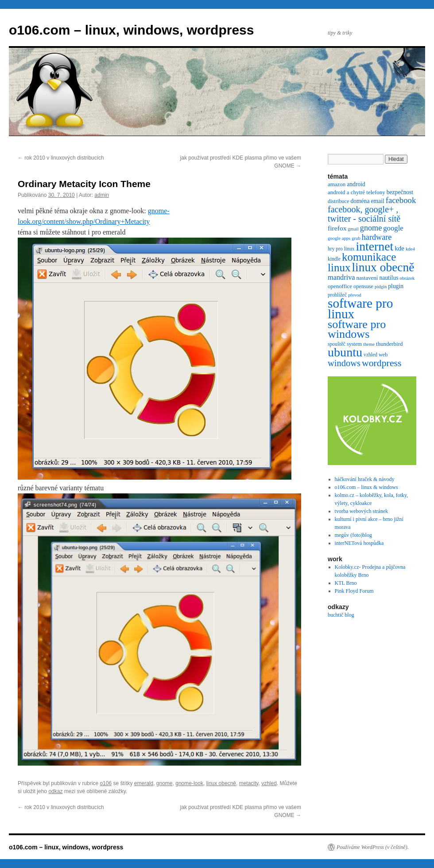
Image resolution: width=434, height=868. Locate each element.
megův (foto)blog (353, 535)
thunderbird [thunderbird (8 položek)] (389, 344)
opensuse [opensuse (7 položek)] (363, 286)
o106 (106, 783)
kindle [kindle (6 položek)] (334, 259)
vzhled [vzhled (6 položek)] (370, 355)
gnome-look (189, 783)
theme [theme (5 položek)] (369, 344)
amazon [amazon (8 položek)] (337, 184)
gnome (165, 783)
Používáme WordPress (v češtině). (373, 847)
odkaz (55, 791)
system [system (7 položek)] (354, 344)
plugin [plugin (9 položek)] (396, 286)
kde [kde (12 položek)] (399, 248)
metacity (249, 783)
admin (102, 195)
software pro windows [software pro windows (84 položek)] (357, 329)
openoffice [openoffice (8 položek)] (340, 286)
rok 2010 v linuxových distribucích (61, 158)
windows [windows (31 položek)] (344, 363)
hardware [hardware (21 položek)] (377, 237)
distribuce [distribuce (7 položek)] (338, 201)
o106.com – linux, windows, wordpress (131, 30)
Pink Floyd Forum (354, 591)
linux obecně (221, 783)
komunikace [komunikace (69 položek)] (369, 257)
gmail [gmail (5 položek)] (353, 229)
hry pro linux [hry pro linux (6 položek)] (341, 249)
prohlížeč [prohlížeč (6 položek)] (337, 295)
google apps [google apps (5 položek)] (339, 238)
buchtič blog (341, 615)
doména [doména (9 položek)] (360, 201)
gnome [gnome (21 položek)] (371, 228)
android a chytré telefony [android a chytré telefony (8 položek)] (356, 192)
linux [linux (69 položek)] (339, 268)
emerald (144, 783)
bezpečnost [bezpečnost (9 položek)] (400, 192)
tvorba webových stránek (362, 511)
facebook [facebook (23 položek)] (401, 200)
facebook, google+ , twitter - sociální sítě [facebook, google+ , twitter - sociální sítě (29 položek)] (364, 214)
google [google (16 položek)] (393, 228)
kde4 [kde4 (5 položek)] (410, 249)
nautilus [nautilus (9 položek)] (389, 278)
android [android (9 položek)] (356, 184)
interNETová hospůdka (359, 543)
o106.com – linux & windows (366, 487)
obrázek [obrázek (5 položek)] (407, 278)
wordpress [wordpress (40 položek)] (382, 363)
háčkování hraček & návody (365, 479)
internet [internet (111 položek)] (375, 246)
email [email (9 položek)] (377, 201)
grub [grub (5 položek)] (356, 238)
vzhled (269, 783)
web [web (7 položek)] (383, 355)
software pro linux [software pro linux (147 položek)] (360, 309)
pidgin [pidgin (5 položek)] (381, 287)
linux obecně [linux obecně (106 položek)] (383, 267)
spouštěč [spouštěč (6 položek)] (337, 344)
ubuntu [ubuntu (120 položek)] (345, 352)
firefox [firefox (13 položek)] (337, 228)
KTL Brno (346, 583)
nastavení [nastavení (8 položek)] (367, 278)
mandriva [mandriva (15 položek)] (341, 277)
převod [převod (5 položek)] (355, 295)
